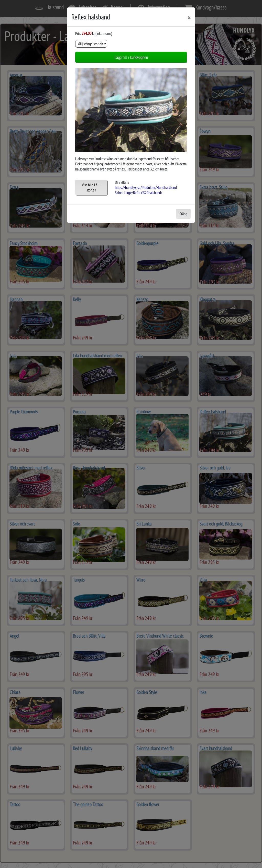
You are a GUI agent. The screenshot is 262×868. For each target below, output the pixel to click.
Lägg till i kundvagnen (131, 57)
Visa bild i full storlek (91, 187)
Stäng (183, 214)
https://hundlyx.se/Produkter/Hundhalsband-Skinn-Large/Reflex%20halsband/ (146, 190)
